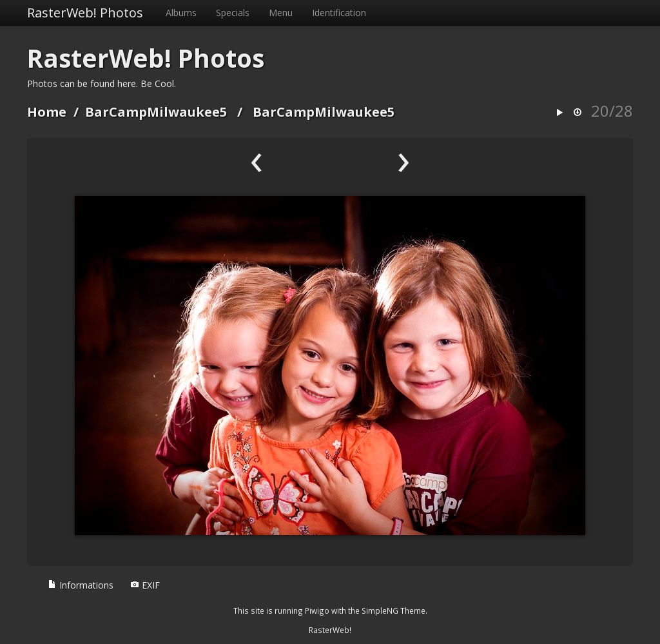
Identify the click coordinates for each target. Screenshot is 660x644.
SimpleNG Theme (393, 610)
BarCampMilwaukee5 (156, 112)
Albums (181, 13)
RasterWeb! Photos (85, 13)
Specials (233, 13)
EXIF (145, 585)
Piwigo (317, 610)
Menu (281, 13)
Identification (339, 13)
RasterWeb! (330, 630)
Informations (81, 585)
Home (47, 112)
